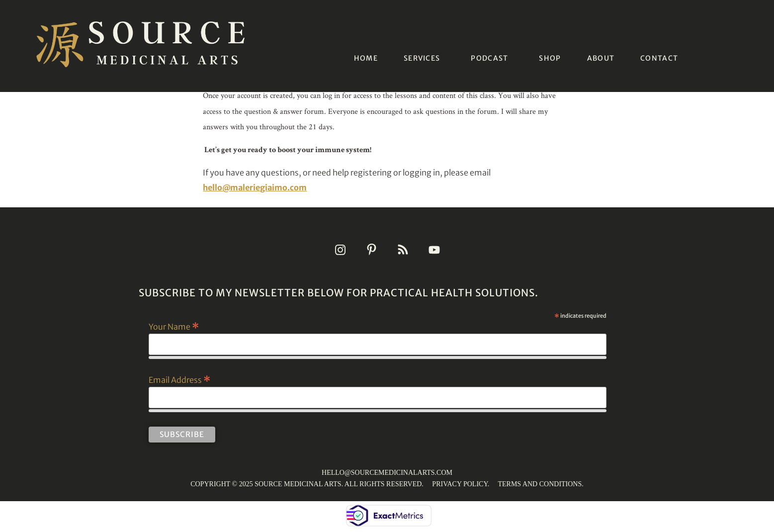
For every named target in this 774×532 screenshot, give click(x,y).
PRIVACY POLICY (460, 484)
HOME (366, 58)
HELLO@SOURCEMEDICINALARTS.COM (387, 473)
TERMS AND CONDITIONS (540, 484)
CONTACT (659, 58)
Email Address (179, 379)
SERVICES (422, 58)
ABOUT (601, 58)
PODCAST (489, 58)
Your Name (174, 326)
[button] (424, 58)
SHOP (550, 58)
